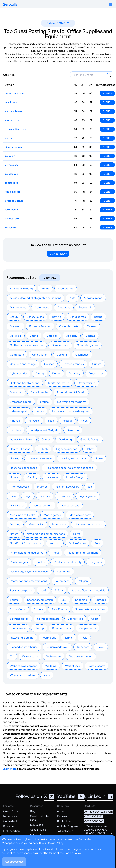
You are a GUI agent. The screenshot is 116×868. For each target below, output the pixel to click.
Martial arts (17, 505)
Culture (97, 364)
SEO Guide (37, 825)
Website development (23, 666)
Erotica (44, 402)
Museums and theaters (88, 524)
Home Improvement (40, 458)
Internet (42, 487)
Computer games (88, 345)
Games (46, 439)
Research (36, 834)
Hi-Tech (43, 449)
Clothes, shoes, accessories (27, 345)
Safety (59, 590)
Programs (96, 562)
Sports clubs (75, 619)
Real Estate (64, 572)
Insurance (52, 477)
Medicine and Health (23, 515)
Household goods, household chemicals (69, 468)
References (62, 581)
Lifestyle (45, 496)
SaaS (43, 590)
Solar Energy (59, 609)
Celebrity (72, 336)
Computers (17, 355)
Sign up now (58, 254)
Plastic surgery (19, 562)
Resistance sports (21, 590)
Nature (14, 534)
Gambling (73, 430)
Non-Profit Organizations (25, 543)
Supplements (88, 628)
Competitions (60, 345)
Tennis (69, 638)
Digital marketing (59, 383)
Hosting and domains (73, 458)
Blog (33, 811)
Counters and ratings (23, 364)
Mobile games (52, 515)
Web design (54, 656)
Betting (57, 317)
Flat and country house (24, 647)
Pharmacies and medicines (27, 553)
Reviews (62, 816)
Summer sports (62, 628)
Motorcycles (36, 524)
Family (40, 411)
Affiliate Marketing (21, 289)
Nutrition (55, 543)
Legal (28, 496)
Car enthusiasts (69, 326)
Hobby (90, 449)
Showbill (101, 600)
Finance (15, 421)
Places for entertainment (83, 553)
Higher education (67, 449)
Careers (92, 326)
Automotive (42, 307)
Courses (49, 364)
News (77, 534)
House (99, 458)
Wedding (51, 666)
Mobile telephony (80, 515)
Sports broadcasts (48, 619)
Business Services (40, 326)
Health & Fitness (20, 449)
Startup (39, 628)
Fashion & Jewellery (67, 487)
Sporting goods (19, 619)
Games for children (22, 439)
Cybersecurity (18, 373)
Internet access (19, 487)
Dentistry (75, 373)
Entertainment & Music (71, 392)
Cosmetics (82, 355)
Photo (55, 553)
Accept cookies (14, 862)
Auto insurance (93, 298)
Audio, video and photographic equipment (35, 298)
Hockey (15, 458)
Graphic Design (90, 439)
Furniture (16, 430)
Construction (40, 355)
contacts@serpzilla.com (98, 812)
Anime (45, 289)
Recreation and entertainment (28, 581)
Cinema (90, 336)
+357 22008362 (93, 816)
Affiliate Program (67, 826)
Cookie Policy (55, 843)
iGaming (32, 477)
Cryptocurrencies (73, 364)
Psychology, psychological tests (29, 572)
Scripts (14, 600)
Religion (83, 581)
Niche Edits (10, 816)
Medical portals (70, 505)
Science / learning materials (88, 590)
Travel (101, 647)
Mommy (15, 524)
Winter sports (97, 666)
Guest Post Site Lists (39, 818)
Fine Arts (34, 421)
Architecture (66, 289)
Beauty (14, 317)
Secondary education (40, 600)
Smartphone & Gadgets (44, 430)
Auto (72, 298)
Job (90, 487)
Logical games (88, 496)
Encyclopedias (40, 392)
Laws (13, 496)
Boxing (98, 317)
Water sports (30, 656)
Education (16, 392)
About (61, 811)
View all (50, 278)
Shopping (81, 600)
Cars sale (16, 336)
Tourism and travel (57, 647)
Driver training (87, 383)
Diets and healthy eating (25, 383)
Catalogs (52, 336)
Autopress (64, 307)
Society (38, 609)
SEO (64, 600)
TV (12, 656)
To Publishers (65, 831)
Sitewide (8, 826)
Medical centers (42, 505)
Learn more (10, 769)
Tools (84, 638)
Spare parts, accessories (90, 609)
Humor (14, 477)
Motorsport (59, 524)
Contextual (10, 821)
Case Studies (38, 830)
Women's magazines (23, 675)
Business (15, 326)
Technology (49, 638)
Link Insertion (12, 831)
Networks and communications (46, 534)
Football (67, 421)
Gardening (65, 439)
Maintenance (18, 307)
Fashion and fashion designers (71, 411)
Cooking (62, 355)
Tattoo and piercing (22, 638)
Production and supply (68, 562)
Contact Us (64, 821)
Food (51, 421)
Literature (64, 496)
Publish (107, 93)
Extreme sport (19, 411)
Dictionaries (96, 373)
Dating (40, 373)
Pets (97, 543)
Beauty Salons (35, 317)
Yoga (47, 675)
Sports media (18, 628)
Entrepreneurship (21, 402)
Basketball (85, 307)
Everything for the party (71, 402)
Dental (56, 373)
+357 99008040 (94, 821)
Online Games (77, 543)
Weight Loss (72, 666)
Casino (34, 336)
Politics (41, 562)
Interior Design (75, 477)
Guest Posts (11, 811)
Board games (78, 317)
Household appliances (23, 468)
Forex (84, 421)
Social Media (18, 609)
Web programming (81, 656)
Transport (83, 647)
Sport (95, 619)
